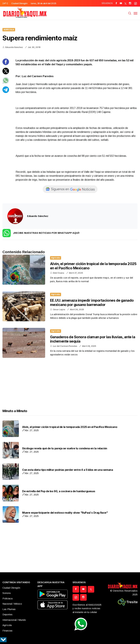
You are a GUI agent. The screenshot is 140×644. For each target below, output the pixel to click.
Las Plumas (9, 609)
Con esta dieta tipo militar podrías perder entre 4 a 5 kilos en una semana (68, 470)
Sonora (6, 593)
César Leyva (59, 309)
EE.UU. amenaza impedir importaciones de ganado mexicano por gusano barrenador (92, 302)
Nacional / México (12, 604)
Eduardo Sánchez (14, 47)
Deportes (7, 614)
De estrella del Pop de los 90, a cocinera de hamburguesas (59, 491)
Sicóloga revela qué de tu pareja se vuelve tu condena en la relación (65, 448)
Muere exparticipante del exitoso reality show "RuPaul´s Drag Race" (65, 513)
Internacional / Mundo (14, 620)
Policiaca (7, 598)
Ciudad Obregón (11, 588)
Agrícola (9, 30)
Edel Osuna (59, 273)
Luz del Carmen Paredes (65, 346)
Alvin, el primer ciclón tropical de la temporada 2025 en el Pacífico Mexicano (70, 427)
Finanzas (7, 631)
